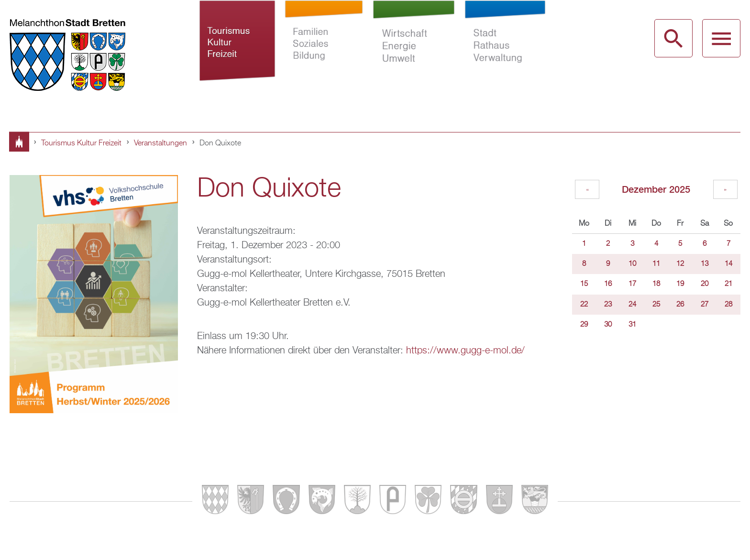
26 (680, 305)
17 (632, 284)
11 (656, 264)
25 (656, 305)
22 (584, 305)
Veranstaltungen (160, 143)
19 (680, 284)
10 (632, 264)
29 (584, 325)
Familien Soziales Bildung (324, 52)
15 (584, 284)
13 (705, 264)
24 (632, 305)
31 (632, 325)
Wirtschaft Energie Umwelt (414, 52)
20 (705, 284)
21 (728, 284)
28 (728, 305)
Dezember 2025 (656, 189)
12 (680, 264)
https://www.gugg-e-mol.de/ (465, 351)
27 (705, 305)
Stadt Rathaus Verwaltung (505, 52)
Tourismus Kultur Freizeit (237, 52)
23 (608, 305)
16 (608, 284)
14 (728, 264)
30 (608, 325)
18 (656, 284)
